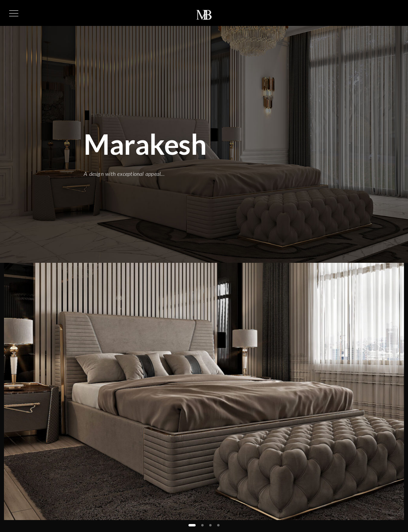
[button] (192, 525)
